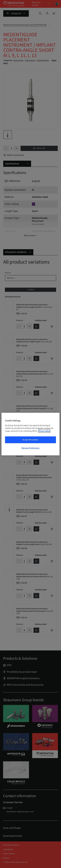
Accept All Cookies (30, 440)
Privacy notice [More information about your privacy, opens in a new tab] (44, 431)
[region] (30, 434)
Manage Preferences (30, 448)
